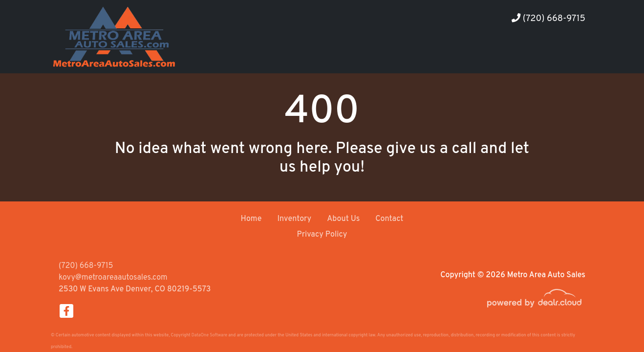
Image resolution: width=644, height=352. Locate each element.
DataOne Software (209, 335)
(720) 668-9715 (548, 19)
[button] (511, 55)
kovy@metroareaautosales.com (113, 278)
